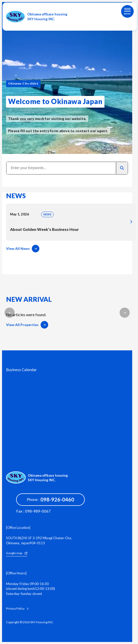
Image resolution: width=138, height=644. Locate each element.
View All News (23, 249)
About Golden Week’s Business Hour (71, 222)
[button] (10, 313)
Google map (17, 553)
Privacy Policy (17, 609)
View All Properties (27, 325)
